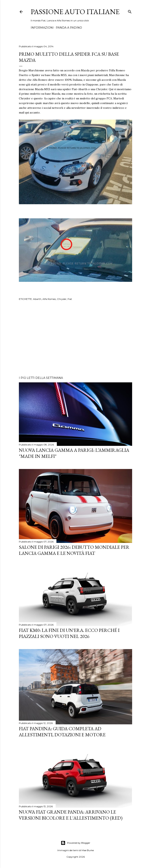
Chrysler (62, 299)
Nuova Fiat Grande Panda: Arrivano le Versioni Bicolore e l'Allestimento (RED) (71, 815)
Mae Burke (88, 850)
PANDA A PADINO (69, 28)
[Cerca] (130, 11)
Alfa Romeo (49, 299)
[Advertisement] (75, 339)
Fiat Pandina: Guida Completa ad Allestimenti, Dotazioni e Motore (62, 732)
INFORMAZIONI (42, 28)
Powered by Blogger (75, 843)
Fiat (70, 299)
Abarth (37, 299)
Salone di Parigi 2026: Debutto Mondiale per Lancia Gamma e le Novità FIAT (74, 550)
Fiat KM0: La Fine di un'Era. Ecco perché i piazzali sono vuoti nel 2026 (69, 633)
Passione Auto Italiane (75, 12)
